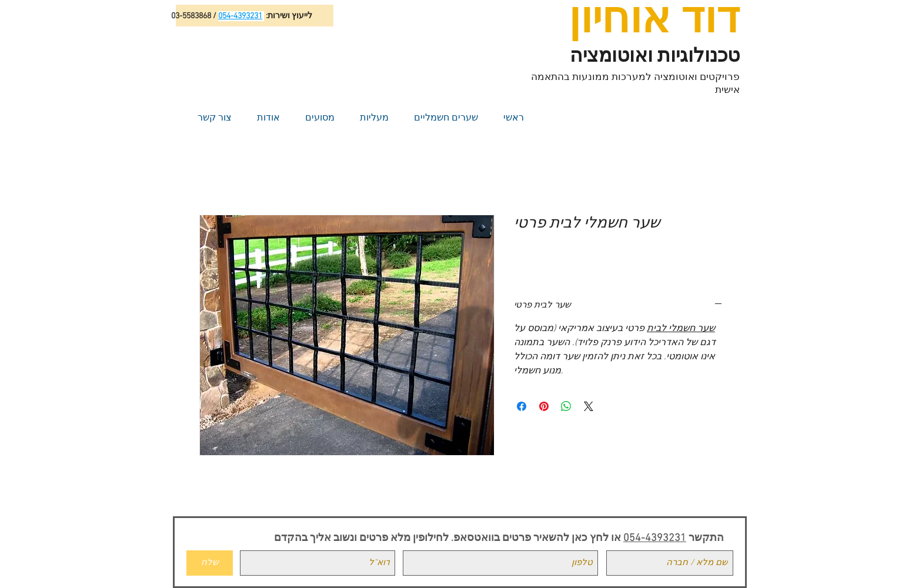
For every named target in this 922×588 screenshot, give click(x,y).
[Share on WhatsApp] (566, 406)
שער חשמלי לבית (681, 329)
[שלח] (210, 563)
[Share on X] (589, 406)
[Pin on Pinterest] (544, 406)
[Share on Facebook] (522, 406)
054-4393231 (655, 538)
